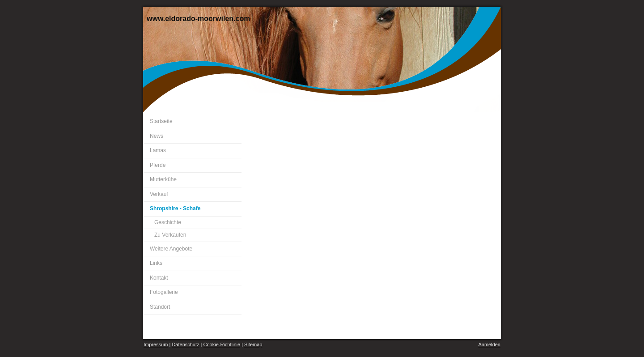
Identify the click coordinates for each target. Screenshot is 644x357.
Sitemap (253, 344)
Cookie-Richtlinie (222, 344)
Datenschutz (185, 344)
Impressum (156, 344)
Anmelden (489, 344)
